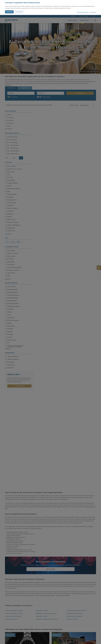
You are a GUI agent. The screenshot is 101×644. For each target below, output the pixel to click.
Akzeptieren (9, 12)
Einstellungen (19, 12)
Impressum (93, 12)
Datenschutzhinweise (83, 12)
